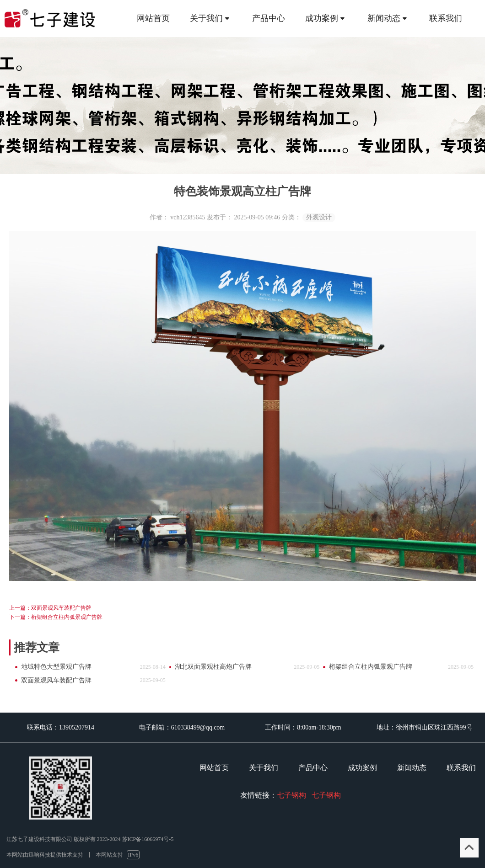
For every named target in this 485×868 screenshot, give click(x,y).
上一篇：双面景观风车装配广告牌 (50, 608)
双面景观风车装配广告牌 (56, 680)
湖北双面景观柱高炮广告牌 (213, 667)
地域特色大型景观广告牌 (56, 667)
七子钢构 (291, 795)
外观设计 (319, 217)
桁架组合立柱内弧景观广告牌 (371, 667)
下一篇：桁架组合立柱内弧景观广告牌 (56, 617)
